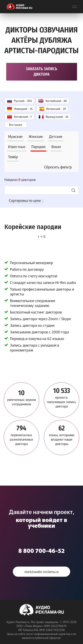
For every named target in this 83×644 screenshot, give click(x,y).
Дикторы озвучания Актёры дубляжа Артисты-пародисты (41, 40)
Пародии (39, 146)
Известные (17, 146)
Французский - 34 (57, 117)
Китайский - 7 (23, 117)
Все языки (16, 125)
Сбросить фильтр (58, 167)
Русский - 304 (23, 101)
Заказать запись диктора (42, 72)
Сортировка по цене (25, 200)
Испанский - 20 (56, 109)
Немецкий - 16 (23, 109)
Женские (36, 136)
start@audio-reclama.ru (41, 572)
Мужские (15, 136)
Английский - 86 (56, 101)
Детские (56, 136)
